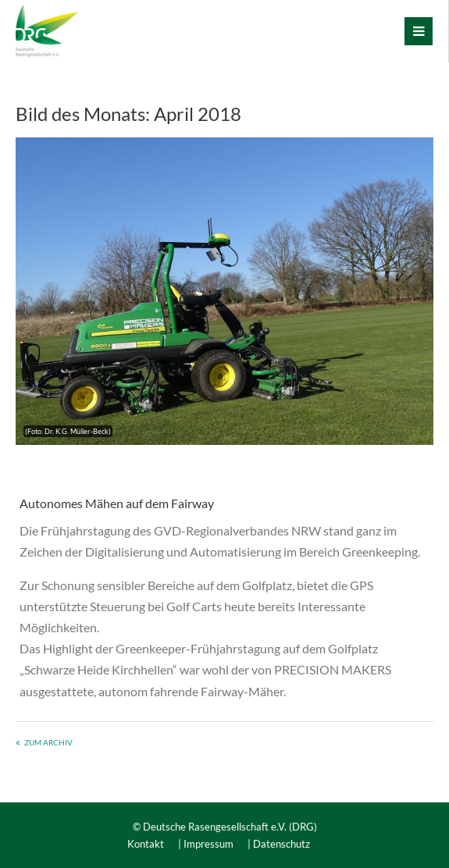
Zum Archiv (48, 742)
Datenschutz (282, 844)
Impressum (208, 844)
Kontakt (146, 844)
